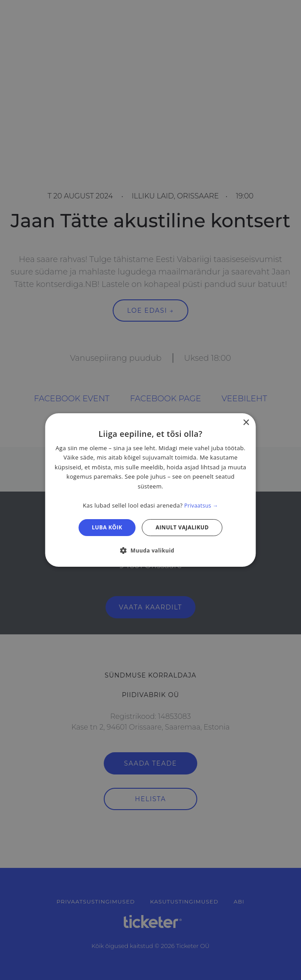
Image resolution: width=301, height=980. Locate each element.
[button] (150, 550)
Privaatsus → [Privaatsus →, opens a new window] (201, 506)
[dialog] (150, 490)
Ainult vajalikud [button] (182, 527)
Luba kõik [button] (107, 527)
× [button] (246, 423)
